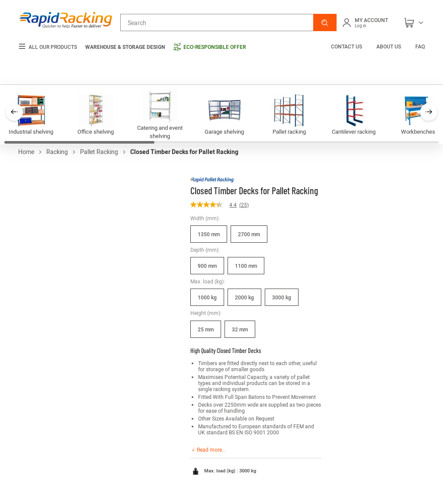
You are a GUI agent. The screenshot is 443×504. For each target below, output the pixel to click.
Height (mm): (206, 313)
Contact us (347, 46)
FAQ (420, 46)
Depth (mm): (205, 250)
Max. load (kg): (208, 281)
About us (389, 46)
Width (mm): (205, 218)
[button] (325, 22)
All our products (48, 47)
